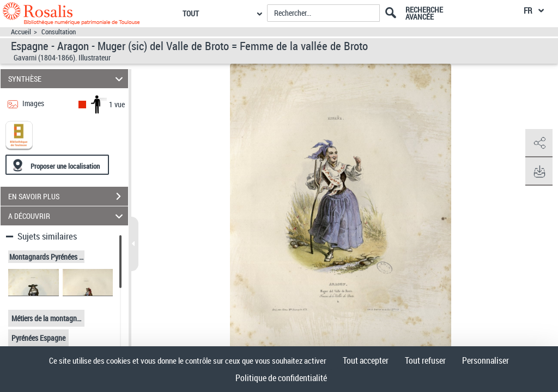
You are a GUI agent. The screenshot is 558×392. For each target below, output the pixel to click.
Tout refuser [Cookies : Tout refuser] (425, 360)
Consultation (59, 32)
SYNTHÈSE (67, 79)
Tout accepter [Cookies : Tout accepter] (366, 360)
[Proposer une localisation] (57, 165)
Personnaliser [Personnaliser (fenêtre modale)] (486, 360)
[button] (539, 143)
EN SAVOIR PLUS (68, 197)
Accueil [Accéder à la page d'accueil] (21, 32)
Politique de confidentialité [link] (281, 378)
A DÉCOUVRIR (67, 216)
